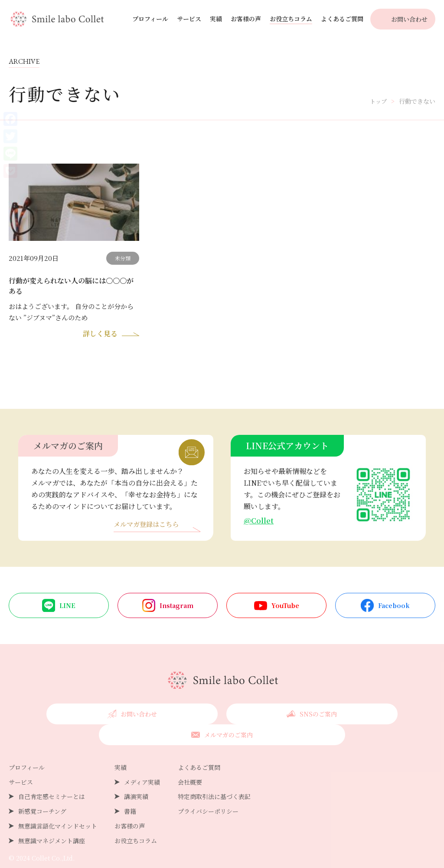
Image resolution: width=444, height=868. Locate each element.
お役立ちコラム (291, 19)
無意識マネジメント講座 (52, 822)
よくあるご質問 (342, 19)
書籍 (130, 792)
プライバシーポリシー (208, 792)
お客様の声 (246, 19)
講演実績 (136, 777)
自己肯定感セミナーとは (52, 777)
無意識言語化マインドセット (58, 807)
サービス (189, 19)
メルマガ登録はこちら (148, 527)
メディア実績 (142, 763)
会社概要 (190, 763)
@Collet (259, 522)
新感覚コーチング (42, 792)
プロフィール (150, 19)
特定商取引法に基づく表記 (214, 777)
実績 (216, 19)
